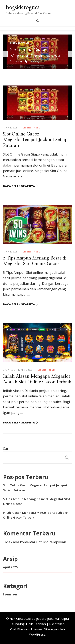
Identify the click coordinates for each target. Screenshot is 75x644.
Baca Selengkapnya (20, 186)
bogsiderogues (23, 7)
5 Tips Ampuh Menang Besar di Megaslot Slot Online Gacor (37, 501)
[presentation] (5, 54)
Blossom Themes (30, 629)
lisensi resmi (19, 43)
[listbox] (37, 54)
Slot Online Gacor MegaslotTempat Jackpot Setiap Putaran (35, 56)
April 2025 (10, 567)
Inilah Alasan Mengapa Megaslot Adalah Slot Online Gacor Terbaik (36, 515)
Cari (6, 448)
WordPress (37, 634)
